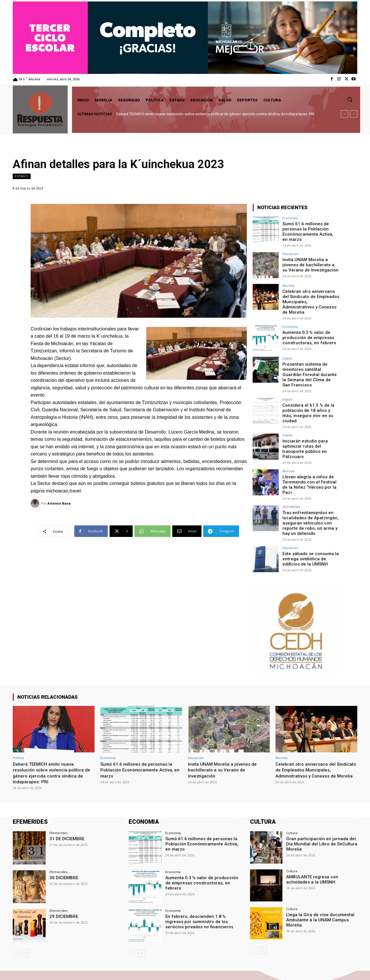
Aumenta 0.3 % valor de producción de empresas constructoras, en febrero (307, 329)
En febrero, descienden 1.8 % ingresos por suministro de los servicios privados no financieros (202, 892)
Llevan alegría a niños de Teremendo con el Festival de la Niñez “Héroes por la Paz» (310, 459)
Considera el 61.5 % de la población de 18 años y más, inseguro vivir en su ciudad (309, 395)
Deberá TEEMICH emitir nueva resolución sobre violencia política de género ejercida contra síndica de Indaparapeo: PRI (215, 114)
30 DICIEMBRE (63, 849)
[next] (354, 114)
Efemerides (58, 805)
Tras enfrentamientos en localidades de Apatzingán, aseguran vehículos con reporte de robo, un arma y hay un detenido (308, 495)
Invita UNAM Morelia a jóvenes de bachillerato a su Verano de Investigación (309, 263)
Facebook (296, 969)
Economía (290, 218)
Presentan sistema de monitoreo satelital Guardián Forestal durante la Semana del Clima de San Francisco (310, 363)
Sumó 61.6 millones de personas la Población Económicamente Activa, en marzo (309, 231)
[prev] (344, 114)
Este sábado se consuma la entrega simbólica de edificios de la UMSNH (308, 530)
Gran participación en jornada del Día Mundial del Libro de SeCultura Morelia (321, 815)
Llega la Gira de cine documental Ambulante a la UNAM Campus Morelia (317, 891)
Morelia (288, 284)
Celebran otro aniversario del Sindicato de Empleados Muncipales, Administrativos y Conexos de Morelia (311, 297)
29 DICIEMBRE (63, 888)
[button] (350, 99)
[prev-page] (16, 925)
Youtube (350, 969)
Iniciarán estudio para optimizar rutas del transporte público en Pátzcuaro (311, 427)
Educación (290, 252)
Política (18, 729)
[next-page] (26, 925)
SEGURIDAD (291, 480)
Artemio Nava (59, 503)
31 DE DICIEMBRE (65, 810)
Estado (22, 176)
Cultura (292, 805)
